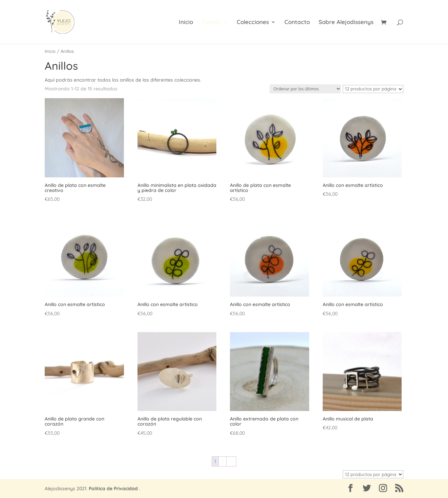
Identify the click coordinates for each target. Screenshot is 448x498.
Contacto (297, 23)
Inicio (186, 23)
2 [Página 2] (222, 461)
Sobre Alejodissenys (346, 23)
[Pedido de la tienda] (305, 89)
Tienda (211, 23)
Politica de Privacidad (113, 489)
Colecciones (253, 23)
